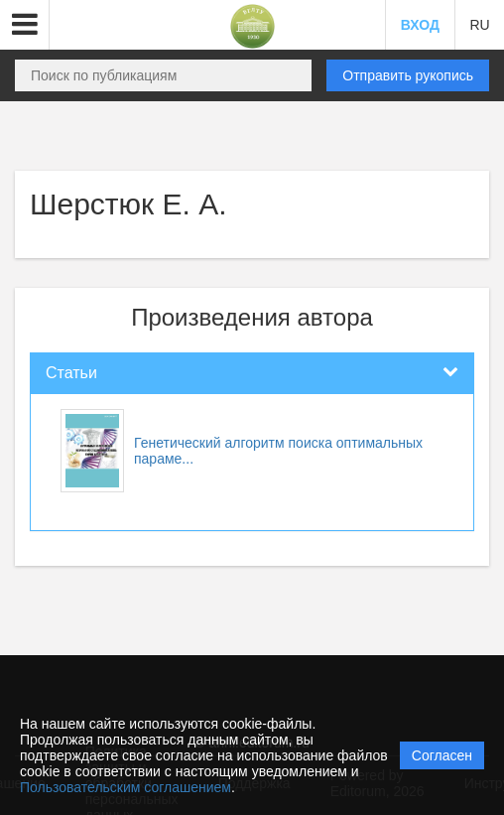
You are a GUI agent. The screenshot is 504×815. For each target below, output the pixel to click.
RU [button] (479, 25)
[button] (25, 25)
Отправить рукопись (408, 75)
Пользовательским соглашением (126, 787)
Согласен (442, 755)
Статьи (71, 373)
